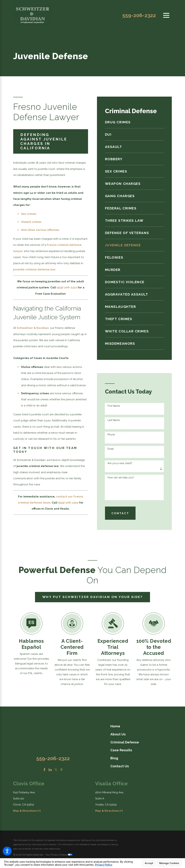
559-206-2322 (139, 15)
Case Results (121, 750)
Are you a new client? (120, 463)
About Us (118, 734)
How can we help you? (121, 477)
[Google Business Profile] (62, 770)
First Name (114, 406)
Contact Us (120, 766)
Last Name (114, 420)
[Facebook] (44, 770)
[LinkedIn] (50, 770)
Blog (114, 758)
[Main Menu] (166, 15)
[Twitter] (56, 770)
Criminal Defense (125, 742)
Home (115, 726)
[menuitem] (132, 122)
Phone (111, 435)
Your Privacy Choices (59, 855)
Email (111, 449)
